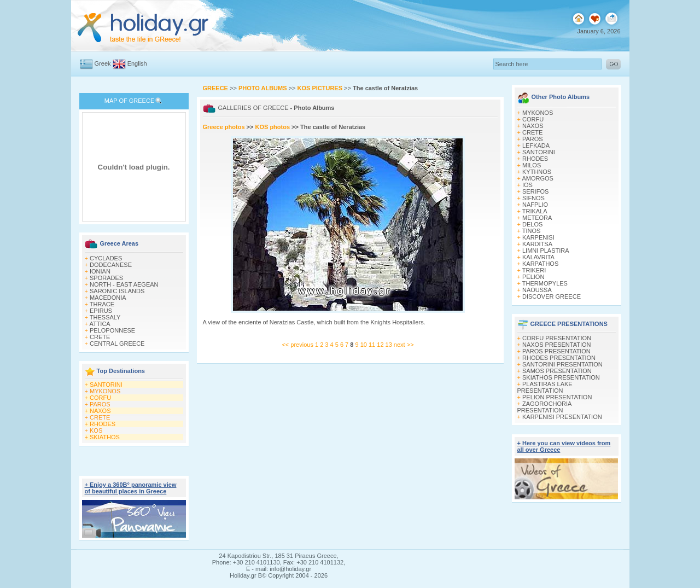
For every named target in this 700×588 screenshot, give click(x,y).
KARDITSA (537, 244)
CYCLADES (106, 258)
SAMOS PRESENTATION (557, 371)
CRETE (100, 337)
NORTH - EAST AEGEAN (124, 284)
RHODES (103, 424)
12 (381, 345)
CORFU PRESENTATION (557, 338)
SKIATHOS (105, 437)
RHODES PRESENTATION (559, 358)
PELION (533, 277)
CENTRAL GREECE (117, 344)
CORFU (100, 398)
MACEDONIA (108, 298)
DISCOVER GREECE (552, 296)
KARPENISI (538, 237)
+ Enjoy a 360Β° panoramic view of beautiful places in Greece (131, 488)
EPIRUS (101, 311)
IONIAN (100, 271)
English (137, 63)
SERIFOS (535, 191)
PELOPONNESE (112, 330)
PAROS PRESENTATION (556, 351)
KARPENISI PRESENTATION (562, 417)
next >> (404, 345)
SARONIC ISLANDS (117, 291)
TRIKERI (534, 270)
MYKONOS (105, 391)
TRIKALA (535, 211)
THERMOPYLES (545, 283)
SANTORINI (106, 385)
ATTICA (100, 324)
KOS (96, 430)
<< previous (297, 345)
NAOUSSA (537, 290)
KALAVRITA (538, 257)
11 (373, 345)
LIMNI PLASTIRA (546, 251)
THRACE (102, 304)
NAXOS (100, 411)
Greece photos (225, 127)
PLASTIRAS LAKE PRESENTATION (545, 387)
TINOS (532, 231)
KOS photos (272, 127)
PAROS (100, 404)
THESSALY (105, 317)
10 (364, 345)
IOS (527, 185)
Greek (103, 63)
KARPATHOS (540, 264)
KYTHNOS (537, 172)
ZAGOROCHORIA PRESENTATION (544, 407)
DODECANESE (111, 265)
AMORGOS (537, 178)
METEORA (537, 218)
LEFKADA (536, 145)
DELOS (532, 224)
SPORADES (106, 278)
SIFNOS (533, 198)
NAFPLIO (535, 205)
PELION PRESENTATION (557, 397)
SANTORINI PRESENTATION (562, 364)
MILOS (532, 165)
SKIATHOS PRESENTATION (561, 377)
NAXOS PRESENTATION (557, 345)
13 (390, 345)
